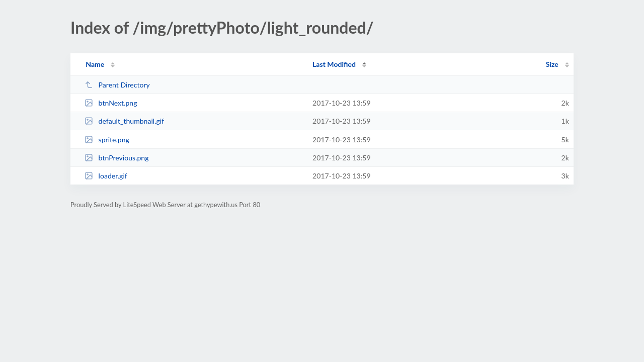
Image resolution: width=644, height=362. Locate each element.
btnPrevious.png (116, 158)
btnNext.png (111, 103)
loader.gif (106, 176)
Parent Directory (117, 85)
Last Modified (334, 64)
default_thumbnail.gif (124, 121)
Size (552, 64)
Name (95, 64)
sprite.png (107, 140)
